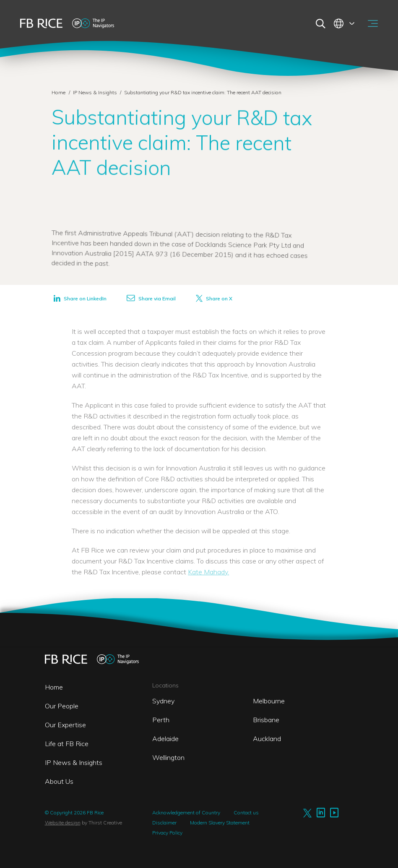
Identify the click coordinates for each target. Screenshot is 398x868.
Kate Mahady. (208, 572)
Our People (62, 706)
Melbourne (269, 701)
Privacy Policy (167, 833)
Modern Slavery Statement (220, 823)
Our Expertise (65, 725)
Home (59, 92)
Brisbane (266, 720)
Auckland (267, 739)
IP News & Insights (96, 92)
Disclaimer (164, 823)
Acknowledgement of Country (186, 812)
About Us (59, 781)
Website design (63, 823)
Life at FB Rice (67, 744)
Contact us (246, 812)
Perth (161, 720)
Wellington (168, 757)
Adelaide (165, 739)
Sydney (163, 701)
